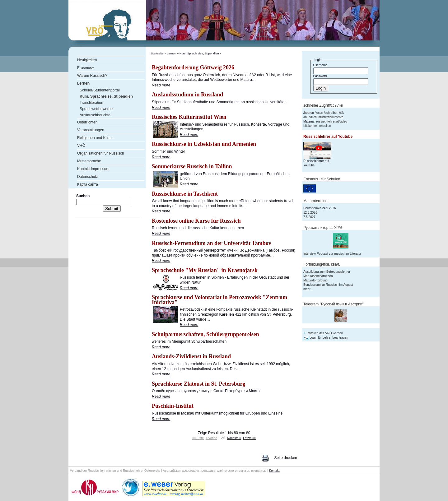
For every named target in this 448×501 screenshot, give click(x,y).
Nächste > (234, 438)
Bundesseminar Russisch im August (328, 285)
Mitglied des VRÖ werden (325, 333)
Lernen (171, 53)
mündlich (310, 117)
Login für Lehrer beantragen (329, 338)
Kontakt (274, 471)
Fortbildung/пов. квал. (322, 264)
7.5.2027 (309, 217)
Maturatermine (315, 201)
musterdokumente (331, 117)
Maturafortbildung (315, 280)
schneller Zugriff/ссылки (323, 105)
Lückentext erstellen (317, 126)
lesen (319, 113)
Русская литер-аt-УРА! (323, 228)
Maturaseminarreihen (318, 276)
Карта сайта (88, 184)
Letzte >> (250, 438)
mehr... (308, 289)
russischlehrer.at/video (332, 121)
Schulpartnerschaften (209, 341)
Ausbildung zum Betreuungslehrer (327, 272)
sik (342, 113)
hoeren (309, 113)
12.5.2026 (310, 213)
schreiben (331, 113)
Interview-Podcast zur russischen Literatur (332, 254)
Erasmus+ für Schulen (322, 179)
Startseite (157, 53)
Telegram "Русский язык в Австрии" (334, 304)
